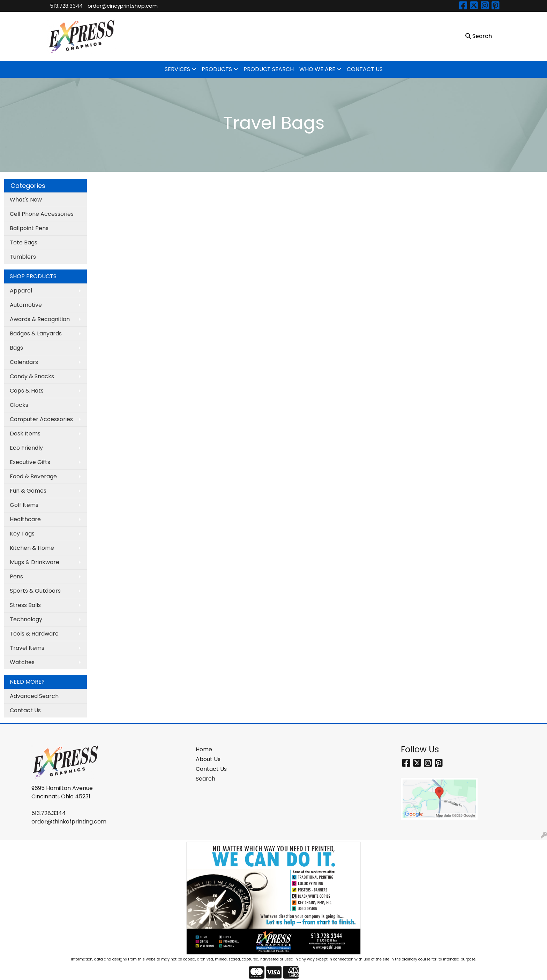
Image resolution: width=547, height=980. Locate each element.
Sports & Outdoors (35, 591)
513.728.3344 (66, 6)
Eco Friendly (26, 448)
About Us (208, 759)
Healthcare (25, 519)
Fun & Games (28, 491)
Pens (16, 576)
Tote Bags (24, 242)
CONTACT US (365, 69)
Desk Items (25, 434)
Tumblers (23, 257)
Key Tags (22, 534)
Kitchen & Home (32, 548)
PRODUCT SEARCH (269, 69)
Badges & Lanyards (36, 333)
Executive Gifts (30, 462)
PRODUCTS (217, 69)
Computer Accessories (41, 419)
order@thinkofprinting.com (69, 822)
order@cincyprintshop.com (123, 6)
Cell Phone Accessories (42, 214)
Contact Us (25, 710)
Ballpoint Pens (29, 228)
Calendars (24, 362)
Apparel (21, 291)
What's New (26, 200)
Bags (16, 348)
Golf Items (24, 505)
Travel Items (27, 648)
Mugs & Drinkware (35, 562)
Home (204, 749)
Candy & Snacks (32, 376)
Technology (26, 619)
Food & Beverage (33, 476)
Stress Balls (25, 605)
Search (205, 779)
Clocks (19, 405)
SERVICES (177, 69)
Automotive (26, 305)
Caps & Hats (27, 391)
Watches (22, 662)
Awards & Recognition (40, 319)
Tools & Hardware (34, 634)
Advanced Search (34, 696)
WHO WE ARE (317, 69)
